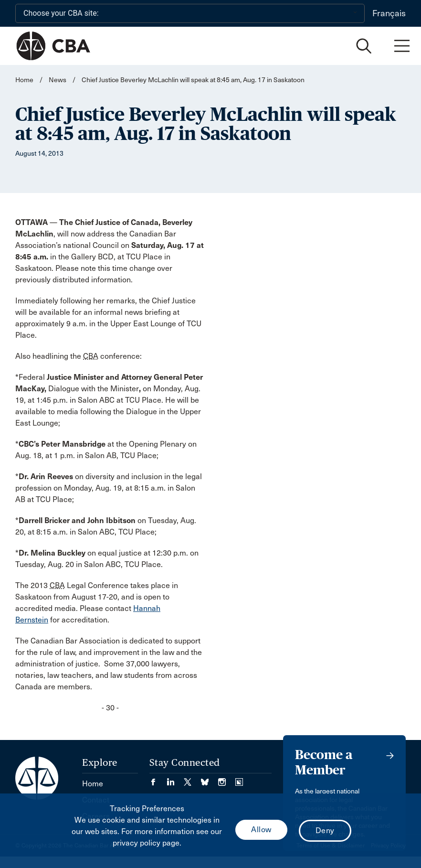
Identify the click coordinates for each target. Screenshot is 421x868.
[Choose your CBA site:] (190, 13)
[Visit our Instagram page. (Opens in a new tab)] (227, 779)
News (58, 80)
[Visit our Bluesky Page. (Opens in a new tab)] (210, 779)
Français (389, 13)
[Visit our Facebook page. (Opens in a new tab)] (158, 779)
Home (24, 80)
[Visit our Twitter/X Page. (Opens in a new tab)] (192, 779)
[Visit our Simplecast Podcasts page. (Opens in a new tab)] (239, 779)
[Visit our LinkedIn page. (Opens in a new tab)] (175, 779)
